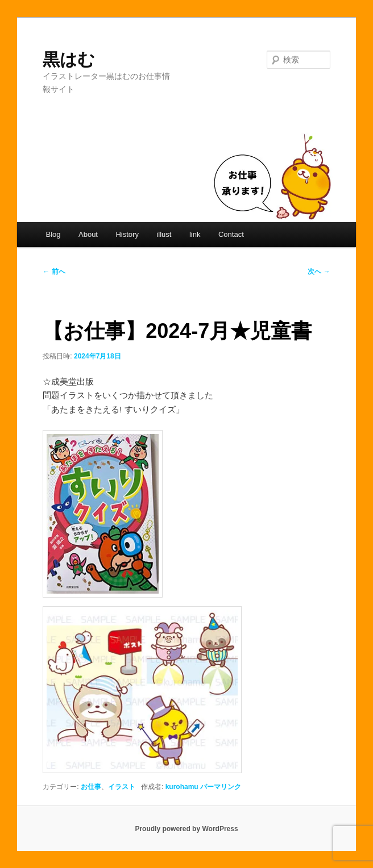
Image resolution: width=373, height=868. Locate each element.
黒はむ (69, 59)
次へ (319, 272)
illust (164, 234)
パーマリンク (221, 787)
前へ (54, 272)
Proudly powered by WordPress (186, 829)
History (127, 234)
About (88, 234)
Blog (53, 234)
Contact (231, 234)
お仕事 (91, 787)
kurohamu (182, 787)
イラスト (122, 787)
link (195, 234)
